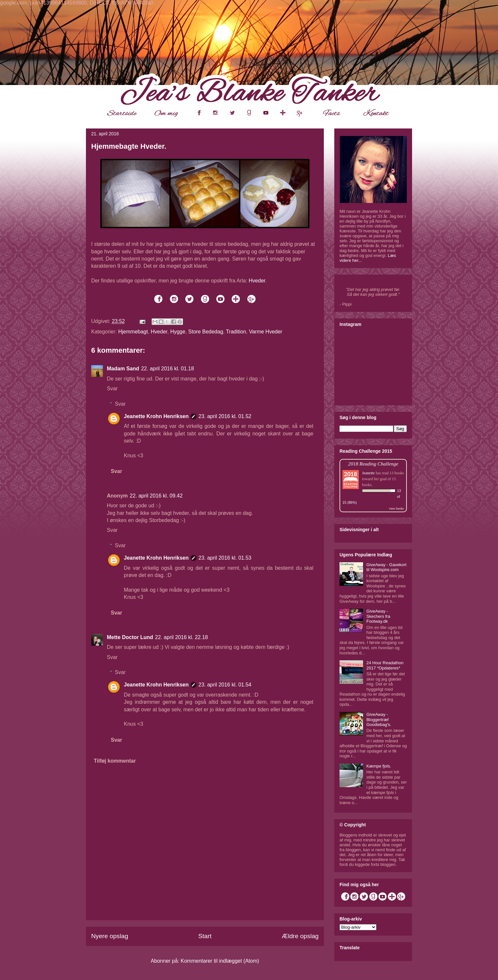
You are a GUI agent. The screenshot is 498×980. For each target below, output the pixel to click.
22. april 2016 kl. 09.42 (156, 496)
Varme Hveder (266, 332)
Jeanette (368, 473)
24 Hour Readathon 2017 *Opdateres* (385, 665)
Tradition (236, 332)
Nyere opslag (110, 936)
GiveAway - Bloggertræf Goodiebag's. (379, 719)
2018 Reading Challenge (373, 464)
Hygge (178, 332)
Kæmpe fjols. (379, 766)
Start (205, 936)
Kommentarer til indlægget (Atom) (220, 961)
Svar (112, 389)
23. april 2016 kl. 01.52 (225, 416)
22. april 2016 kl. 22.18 (181, 637)
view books (396, 508)
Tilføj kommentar (115, 761)
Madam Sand (123, 369)
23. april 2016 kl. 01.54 (225, 685)
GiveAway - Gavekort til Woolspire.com (386, 567)
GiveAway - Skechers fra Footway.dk (378, 616)
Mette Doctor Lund (130, 637)
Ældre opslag (300, 936)
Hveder (257, 281)
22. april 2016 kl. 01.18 (168, 369)
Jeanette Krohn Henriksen (156, 416)
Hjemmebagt (133, 332)
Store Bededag (206, 332)
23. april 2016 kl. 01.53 (225, 558)
